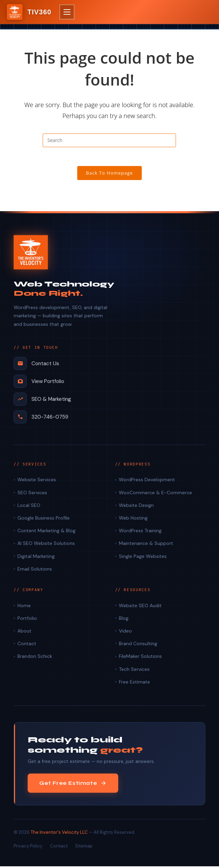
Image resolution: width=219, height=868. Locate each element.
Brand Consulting (138, 645)
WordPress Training (140, 532)
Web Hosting (133, 520)
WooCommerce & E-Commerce (155, 494)
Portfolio (27, 620)
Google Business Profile (44, 520)
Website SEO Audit (140, 607)
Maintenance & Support (146, 545)
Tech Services (134, 671)
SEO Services (32, 494)
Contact (27, 645)
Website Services (37, 482)
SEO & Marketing (42, 401)
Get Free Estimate (73, 785)
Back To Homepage (110, 175)
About (24, 633)
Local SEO (29, 507)
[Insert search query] (109, 140)
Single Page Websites (143, 558)
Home (24, 607)
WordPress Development (147, 482)
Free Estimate (134, 684)
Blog (124, 620)
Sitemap (84, 848)
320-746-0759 (41, 419)
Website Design (136, 507)
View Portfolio (39, 383)
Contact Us (36, 365)
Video (125, 633)
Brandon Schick (35, 658)
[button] (67, 12)
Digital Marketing (36, 558)
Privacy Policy (28, 848)
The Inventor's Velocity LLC (59, 834)
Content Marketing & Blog (46, 532)
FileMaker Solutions (140, 658)
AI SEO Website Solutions (46, 545)
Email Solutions (35, 571)
